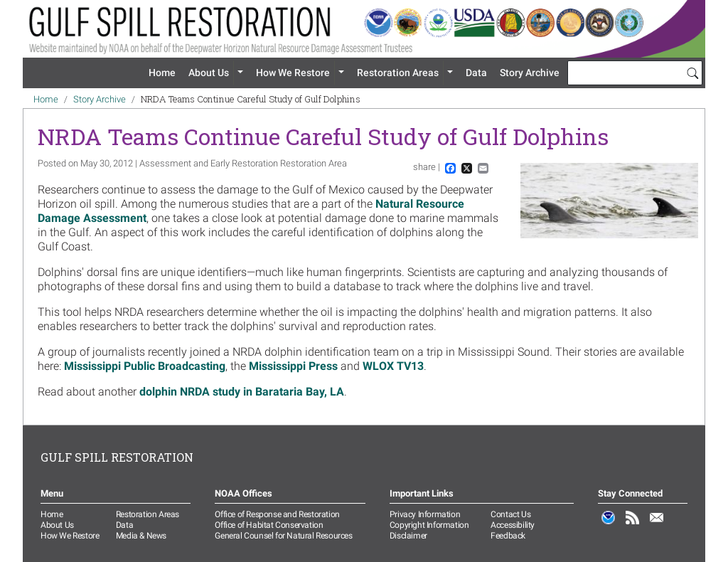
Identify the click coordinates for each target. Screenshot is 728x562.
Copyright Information (429, 525)
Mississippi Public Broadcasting (145, 366)
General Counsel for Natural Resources (283, 536)
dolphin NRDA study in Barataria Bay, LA (242, 392)
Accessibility (513, 525)
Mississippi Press (293, 366)
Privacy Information (425, 514)
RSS (633, 525)
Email (657, 525)
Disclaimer (408, 536)
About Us (209, 73)
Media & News (141, 536)
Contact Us (510, 514)
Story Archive (530, 73)
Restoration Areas (398, 73)
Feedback (508, 536)
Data (476, 73)
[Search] (692, 73)
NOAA (609, 525)
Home (162, 73)
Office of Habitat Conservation (269, 525)
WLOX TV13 (393, 366)
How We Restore (293, 73)
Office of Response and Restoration (277, 514)
